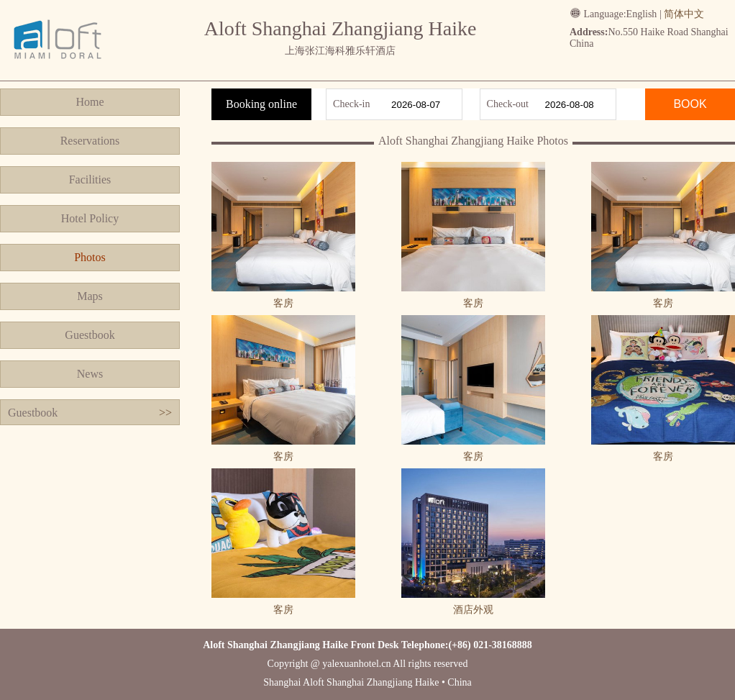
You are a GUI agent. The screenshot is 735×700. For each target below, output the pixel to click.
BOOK (690, 104)
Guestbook (90, 335)
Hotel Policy (90, 218)
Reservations (90, 141)
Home (90, 102)
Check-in (351, 104)
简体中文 (684, 14)
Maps (90, 296)
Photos (90, 257)
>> (165, 413)
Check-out (508, 104)
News (90, 374)
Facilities (90, 179)
